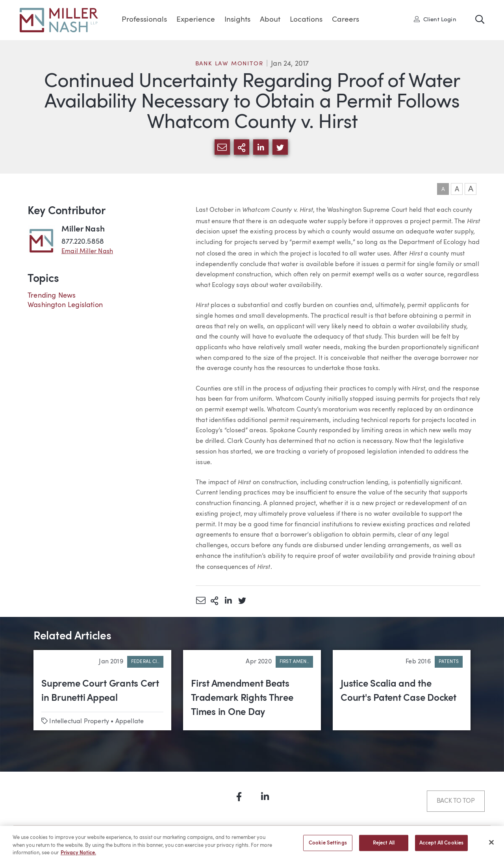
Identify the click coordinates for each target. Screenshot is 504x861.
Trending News (52, 296)
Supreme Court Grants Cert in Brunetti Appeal (100, 691)
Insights (237, 20)
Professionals (144, 20)
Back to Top (456, 801)
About (270, 20)
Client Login (435, 19)
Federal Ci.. (145, 662)
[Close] (491, 846)
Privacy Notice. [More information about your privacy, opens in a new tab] (78, 857)
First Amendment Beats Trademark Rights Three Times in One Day (242, 698)
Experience (196, 20)
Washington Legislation (65, 305)
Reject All (384, 847)
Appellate (130, 722)
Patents (449, 662)
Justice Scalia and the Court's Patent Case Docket (398, 691)
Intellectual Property (79, 722)
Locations (306, 20)
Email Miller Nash (87, 252)
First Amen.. (294, 662)
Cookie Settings (328, 847)
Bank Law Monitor (229, 64)
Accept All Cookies (441, 847)
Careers (346, 20)
